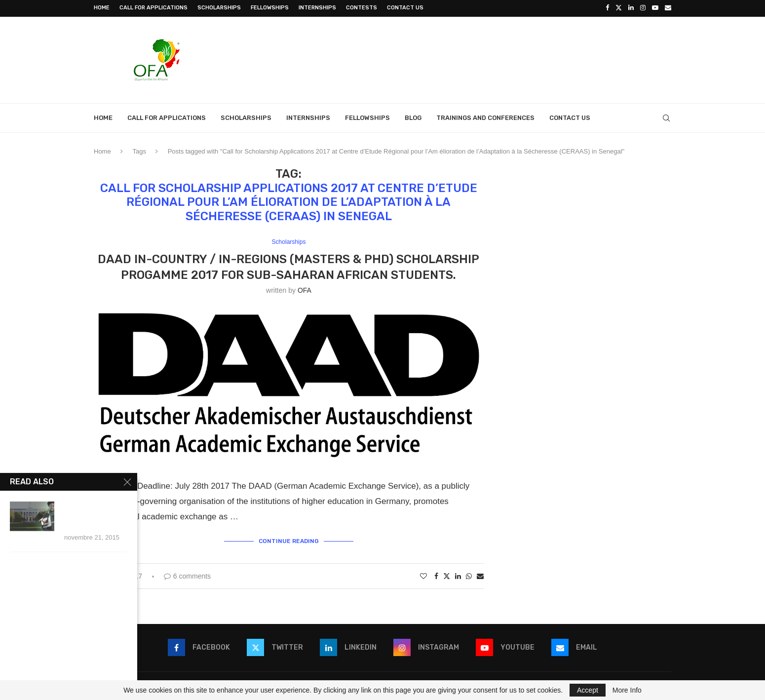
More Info (627, 690)
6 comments (187, 575)
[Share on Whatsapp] (469, 575)
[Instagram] (643, 8)
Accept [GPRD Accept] (588, 690)
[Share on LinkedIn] (458, 575)
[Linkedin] (631, 8)
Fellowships (270, 8)
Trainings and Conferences (485, 117)
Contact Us (405, 8)
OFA (305, 289)
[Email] (668, 8)
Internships (317, 8)
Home (102, 8)
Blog (413, 117)
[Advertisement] (492, 58)
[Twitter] (619, 8)
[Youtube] (655, 8)
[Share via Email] (480, 575)
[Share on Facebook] (436, 575)
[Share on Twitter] (447, 574)
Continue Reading (289, 540)
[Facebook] (607, 8)
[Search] (666, 117)
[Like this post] (423, 575)
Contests (362, 8)
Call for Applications (153, 8)
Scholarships (219, 8)
